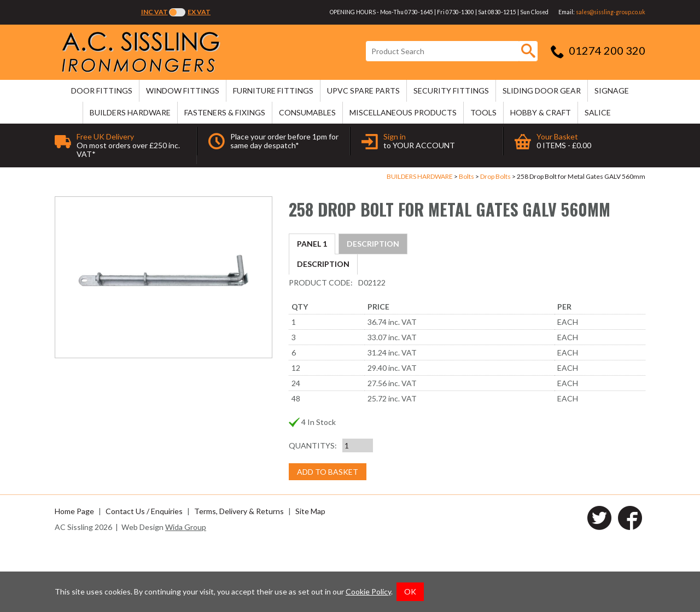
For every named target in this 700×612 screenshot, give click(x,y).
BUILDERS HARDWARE (130, 112)
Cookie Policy (368, 591)
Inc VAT (154, 12)
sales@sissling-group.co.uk (611, 12)
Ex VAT (199, 12)
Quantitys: (313, 513)
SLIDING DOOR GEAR (542, 91)
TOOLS (483, 112)
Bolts (466, 176)
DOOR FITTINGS (102, 91)
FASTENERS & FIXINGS (225, 112)
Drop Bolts (495, 176)
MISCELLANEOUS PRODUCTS (403, 112)
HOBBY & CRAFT (541, 112)
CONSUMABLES (307, 112)
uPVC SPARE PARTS (363, 91)
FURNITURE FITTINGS (273, 91)
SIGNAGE (612, 91)
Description (323, 244)
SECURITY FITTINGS (451, 91)
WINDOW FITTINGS (183, 91)
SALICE (598, 112)
